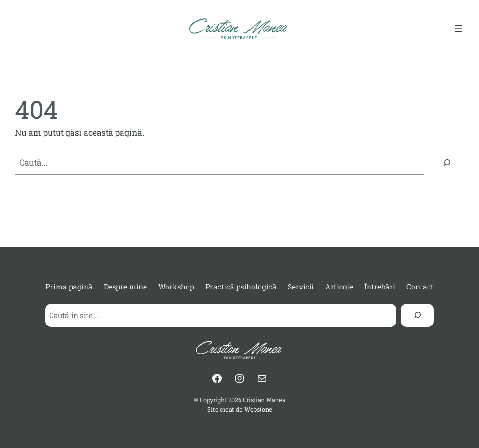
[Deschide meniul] (458, 29)
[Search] (417, 315)
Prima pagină (69, 287)
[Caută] (446, 163)
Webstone (258, 409)
